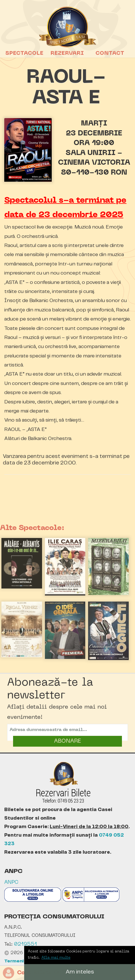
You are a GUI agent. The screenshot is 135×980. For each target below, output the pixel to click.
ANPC (11, 882)
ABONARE (67, 741)
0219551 (25, 944)
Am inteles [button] (80, 972)
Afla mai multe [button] (56, 958)
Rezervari (67, 53)
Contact (110, 53)
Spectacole (24, 53)
